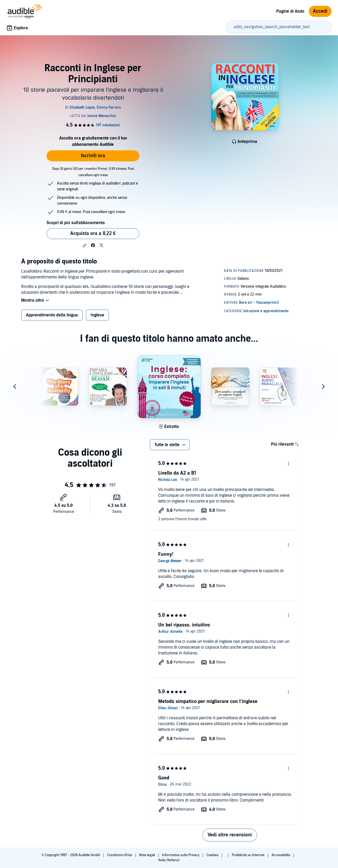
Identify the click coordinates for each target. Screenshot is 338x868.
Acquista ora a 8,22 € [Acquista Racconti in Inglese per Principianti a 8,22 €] (93, 233)
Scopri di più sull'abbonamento (76, 223)
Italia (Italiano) (169, 860)
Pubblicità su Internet (248, 855)
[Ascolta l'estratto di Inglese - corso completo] (169, 427)
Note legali (147, 855)
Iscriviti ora (93, 156)
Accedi (320, 11)
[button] (84, 245)
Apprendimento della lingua (52, 315)
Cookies (213, 855)
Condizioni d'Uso (120, 855)
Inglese (97, 315)
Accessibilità (281, 855)
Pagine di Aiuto (290, 11)
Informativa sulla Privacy (181, 855)
